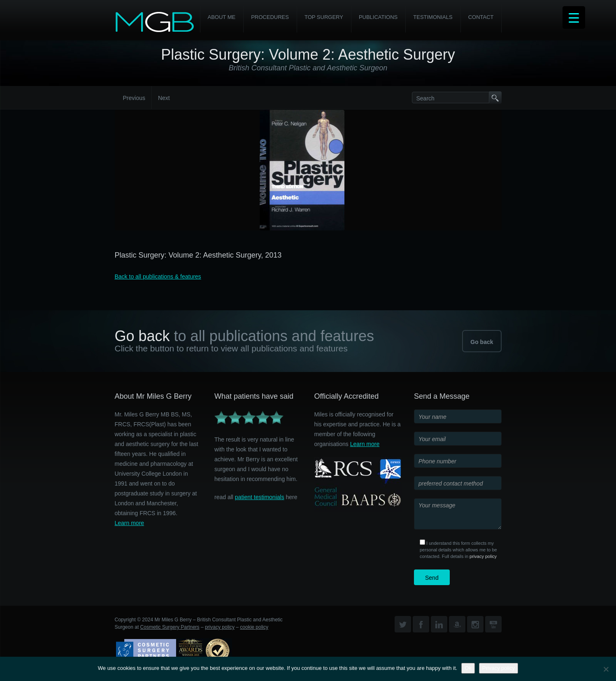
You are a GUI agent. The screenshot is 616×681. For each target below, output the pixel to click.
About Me (222, 17)
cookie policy (254, 627)
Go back (482, 342)
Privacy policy (499, 668)
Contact (481, 17)
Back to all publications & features (158, 277)
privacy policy (483, 556)
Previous (134, 98)
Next (164, 98)
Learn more (130, 523)
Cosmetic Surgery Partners (170, 627)
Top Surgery (324, 17)
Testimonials (433, 17)
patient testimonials (260, 497)
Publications (378, 17)
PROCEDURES (270, 17)
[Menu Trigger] (574, 17)
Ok (468, 668)
